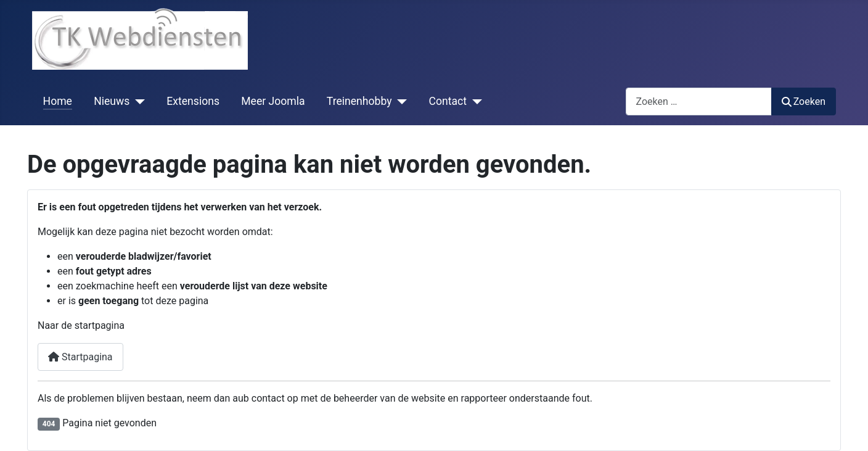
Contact (448, 101)
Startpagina (80, 357)
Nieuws (112, 101)
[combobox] (699, 101)
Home (58, 101)
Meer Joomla (273, 101)
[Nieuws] (137, 101)
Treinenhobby (359, 101)
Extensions (193, 101)
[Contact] (474, 101)
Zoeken (804, 101)
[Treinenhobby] (400, 101)
